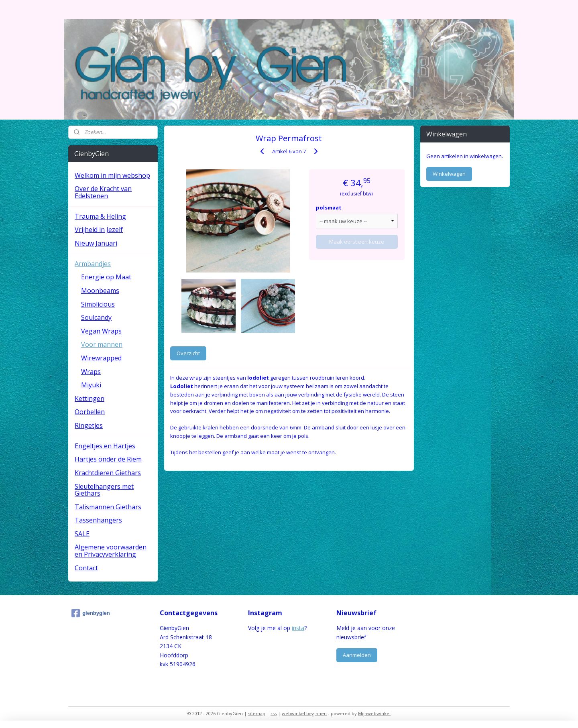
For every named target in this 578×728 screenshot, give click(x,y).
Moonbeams (100, 291)
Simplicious (98, 304)
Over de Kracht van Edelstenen (103, 192)
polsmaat (329, 207)
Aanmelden (357, 655)
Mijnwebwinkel (374, 713)
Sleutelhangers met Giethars (104, 490)
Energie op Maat (106, 277)
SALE (82, 534)
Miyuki (91, 385)
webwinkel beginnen (304, 713)
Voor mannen (102, 344)
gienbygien (91, 613)
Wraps (91, 372)
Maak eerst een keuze (357, 242)
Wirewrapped (101, 358)
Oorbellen (90, 412)
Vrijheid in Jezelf (99, 230)
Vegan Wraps (101, 331)
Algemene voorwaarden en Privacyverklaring (111, 551)
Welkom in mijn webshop (112, 175)
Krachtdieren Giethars (108, 473)
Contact (86, 568)
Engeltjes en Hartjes (105, 446)
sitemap (257, 713)
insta (298, 628)
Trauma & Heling (100, 216)
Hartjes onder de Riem (108, 459)
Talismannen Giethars (108, 507)
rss (274, 713)
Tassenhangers (98, 520)
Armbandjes (93, 264)
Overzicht (188, 353)
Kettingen (90, 399)
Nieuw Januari (96, 243)
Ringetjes (89, 425)
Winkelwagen (449, 174)
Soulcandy (96, 317)
